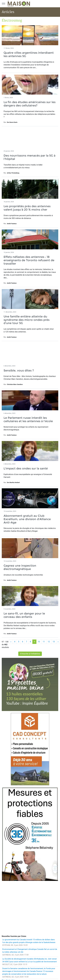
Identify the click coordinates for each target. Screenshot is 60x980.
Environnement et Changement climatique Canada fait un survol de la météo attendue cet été (30, 951)
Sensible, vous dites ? (19, 370)
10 (39, 642)
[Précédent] (11, 642)
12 (49, 642)
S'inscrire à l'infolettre (30, 654)
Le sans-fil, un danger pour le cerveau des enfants (24, 615)
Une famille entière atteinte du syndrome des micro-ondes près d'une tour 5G (27, 320)
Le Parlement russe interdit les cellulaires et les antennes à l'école (28, 419)
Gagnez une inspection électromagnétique (20, 567)
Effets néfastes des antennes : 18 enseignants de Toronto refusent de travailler (29, 260)
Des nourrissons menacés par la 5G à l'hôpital (29, 157)
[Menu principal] (3, 4)
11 (44, 642)
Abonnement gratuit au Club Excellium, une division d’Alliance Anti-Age (27, 519)
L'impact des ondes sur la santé (26, 468)
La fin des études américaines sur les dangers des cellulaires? (30, 104)
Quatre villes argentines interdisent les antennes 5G (29, 54)
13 (54, 642)
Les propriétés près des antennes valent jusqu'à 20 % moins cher (27, 208)
